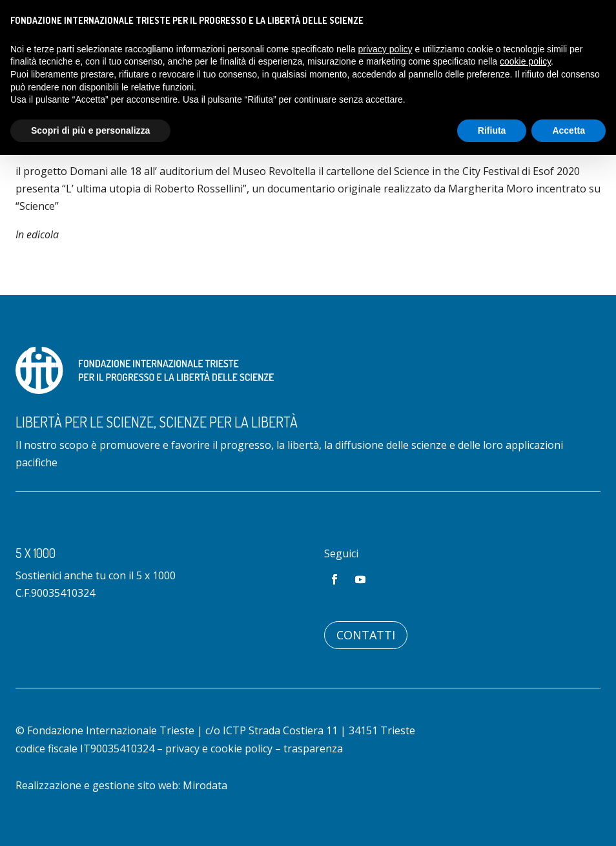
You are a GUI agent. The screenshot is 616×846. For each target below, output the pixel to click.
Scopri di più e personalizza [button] (90, 130)
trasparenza (313, 748)
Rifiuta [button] (492, 130)
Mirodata (205, 785)
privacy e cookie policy (219, 748)
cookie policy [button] (525, 61)
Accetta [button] (569, 130)
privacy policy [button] (385, 49)
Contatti (366, 635)
